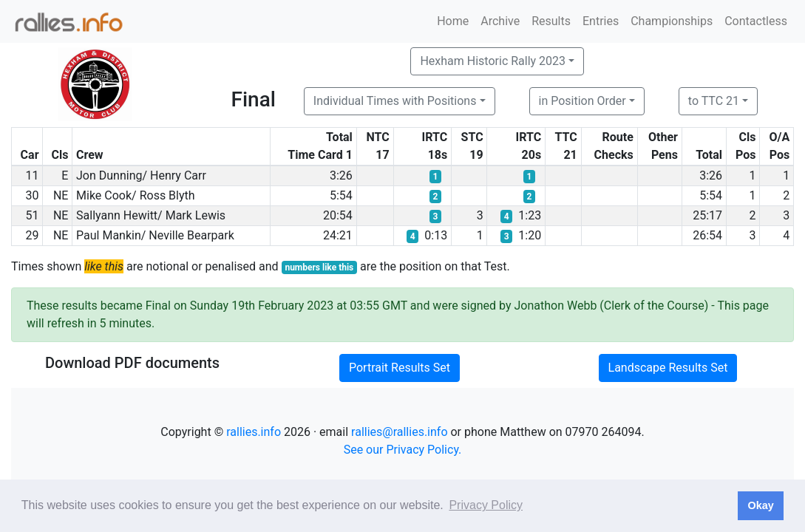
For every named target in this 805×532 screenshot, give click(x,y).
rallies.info (254, 432)
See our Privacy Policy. (403, 450)
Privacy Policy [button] (486, 505)
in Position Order (582, 101)
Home (453, 21)
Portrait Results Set (400, 368)
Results (551, 21)
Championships (672, 21)
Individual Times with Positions (395, 101)
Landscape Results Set (668, 368)
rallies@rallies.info (399, 432)
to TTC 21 (714, 101)
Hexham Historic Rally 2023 (493, 61)
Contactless (756, 21)
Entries (601, 21)
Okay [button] (760, 505)
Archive (500, 21)
